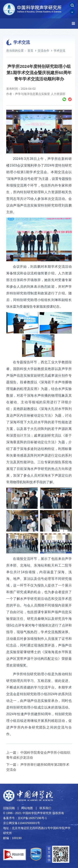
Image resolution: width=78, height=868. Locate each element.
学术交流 (59, 51)
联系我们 (45, 808)
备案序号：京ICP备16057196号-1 (25, 818)
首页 (30, 51)
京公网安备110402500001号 (22, 823)
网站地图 (27, 808)
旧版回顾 (9, 808)
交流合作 (43, 51)
